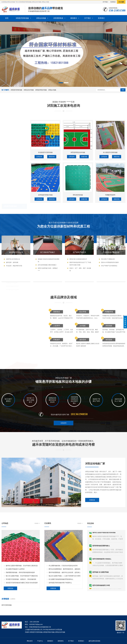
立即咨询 (39, 221)
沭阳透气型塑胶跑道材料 (14, 242)
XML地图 (121, 2)
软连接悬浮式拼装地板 (45, 217)
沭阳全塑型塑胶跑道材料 (14, 256)
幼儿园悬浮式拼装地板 (110, 217)
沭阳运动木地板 (29, 90)
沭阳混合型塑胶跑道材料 (14, 246)
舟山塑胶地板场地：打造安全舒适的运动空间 (63, 617)
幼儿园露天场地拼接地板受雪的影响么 (61, 631)
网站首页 (30, 641)
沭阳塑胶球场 (9, 263)
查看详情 (52, 221)
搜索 (123, 90)
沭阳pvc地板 (52, 90)
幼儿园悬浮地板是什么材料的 (15, 621)
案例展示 (74, 18)
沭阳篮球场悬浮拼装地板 (14, 202)
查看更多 (92, 538)
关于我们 (105, 2)
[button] (61, 83)
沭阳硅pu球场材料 (12, 269)
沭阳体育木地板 (11, 226)
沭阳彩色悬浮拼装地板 (13, 206)
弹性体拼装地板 (78, 259)
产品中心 (40, 641)
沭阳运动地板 (41, 18)
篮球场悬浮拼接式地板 (45, 259)
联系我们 (113, 2)
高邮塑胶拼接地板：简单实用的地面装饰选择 (20, 624)
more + (37, 575)
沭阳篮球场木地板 (41, 90)
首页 (7, 18)
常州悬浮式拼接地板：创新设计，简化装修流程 (21, 631)
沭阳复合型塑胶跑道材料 (14, 253)
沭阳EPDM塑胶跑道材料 (14, 239)
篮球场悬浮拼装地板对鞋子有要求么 (60, 634)
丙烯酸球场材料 (110, 259)
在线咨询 (63, 433)
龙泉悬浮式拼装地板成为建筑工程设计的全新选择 (22, 634)
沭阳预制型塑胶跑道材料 (14, 249)
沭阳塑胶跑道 (58, 18)
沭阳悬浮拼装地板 (22, 18)
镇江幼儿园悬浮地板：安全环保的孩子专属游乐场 (22, 627)
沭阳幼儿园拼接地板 (12, 199)
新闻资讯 (61, 641)
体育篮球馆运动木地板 (78, 217)
